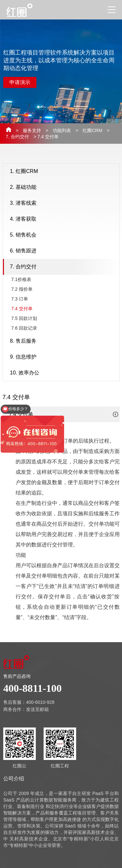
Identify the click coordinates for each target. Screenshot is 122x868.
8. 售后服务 (63, 341)
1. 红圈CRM (63, 172)
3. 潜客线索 (63, 203)
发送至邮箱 (37, 709)
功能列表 (62, 130)
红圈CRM (92, 130)
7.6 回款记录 (24, 328)
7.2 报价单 (22, 289)
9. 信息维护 (63, 357)
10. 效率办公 (63, 373)
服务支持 (32, 130)
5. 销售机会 (63, 235)
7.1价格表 (21, 279)
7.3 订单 (20, 299)
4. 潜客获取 (63, 219)
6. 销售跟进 (63, 251)
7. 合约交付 (18, 137)
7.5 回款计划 (24, 318)
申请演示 (20, 82)
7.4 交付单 (22, 309)
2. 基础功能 (63, 188)
